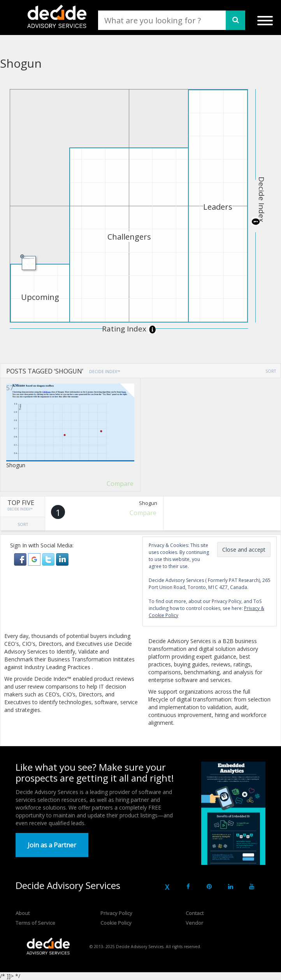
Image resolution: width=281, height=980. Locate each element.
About (23, 913)
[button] (21, 559)
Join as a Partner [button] (52, 845)
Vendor (194, 923)
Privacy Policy (116, 913)
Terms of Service (35, 923)
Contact (195, 913)
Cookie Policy (116, 923)
